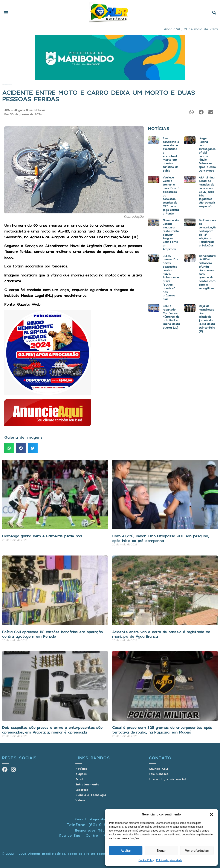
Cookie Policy (146, 860)
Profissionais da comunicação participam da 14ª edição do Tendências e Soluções (208, 233)
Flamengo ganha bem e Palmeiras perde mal (42, 536)
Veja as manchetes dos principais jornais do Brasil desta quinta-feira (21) (207, 318)
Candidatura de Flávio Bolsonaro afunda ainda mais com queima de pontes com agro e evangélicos (207, 272)
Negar (161, 851)
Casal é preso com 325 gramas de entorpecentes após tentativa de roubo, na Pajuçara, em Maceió (162, 730)
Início (2, 85)
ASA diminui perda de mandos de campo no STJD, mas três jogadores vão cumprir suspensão (207, 192)
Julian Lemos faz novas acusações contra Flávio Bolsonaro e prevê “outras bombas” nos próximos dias (171, 277)
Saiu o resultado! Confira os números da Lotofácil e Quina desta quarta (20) (171, 317)
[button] (211, 814)
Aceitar (126, 851)
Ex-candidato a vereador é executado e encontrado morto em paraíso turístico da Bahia (171, 154)
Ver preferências (197, 851)
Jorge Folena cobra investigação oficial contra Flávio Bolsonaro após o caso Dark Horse (207, 154)
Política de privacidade (169, 860)
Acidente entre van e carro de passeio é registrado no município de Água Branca (161, 634)
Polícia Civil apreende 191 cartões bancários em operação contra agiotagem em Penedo (52, 634)
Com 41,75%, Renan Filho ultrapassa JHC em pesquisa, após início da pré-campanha (160, 538)
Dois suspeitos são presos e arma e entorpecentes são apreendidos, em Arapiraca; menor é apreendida (52, 730)
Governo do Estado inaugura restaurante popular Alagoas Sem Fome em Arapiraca (171, 234)
